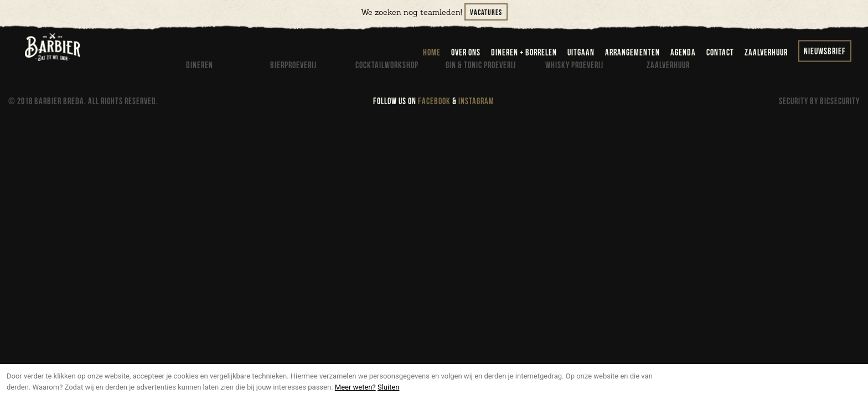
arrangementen (632, 53)
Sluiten (389, 387)
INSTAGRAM (476, 102)
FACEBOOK (434, 102)
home (432, 53)
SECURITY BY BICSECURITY (819, 102)
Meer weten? (355, 387)
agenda (683, 53)
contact (720, 53)
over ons (466, 53)
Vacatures (486, 12)
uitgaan (581, 53)
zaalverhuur (766, 53)
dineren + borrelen (524, 53)
